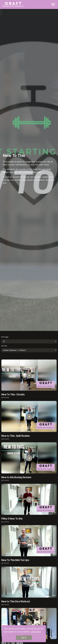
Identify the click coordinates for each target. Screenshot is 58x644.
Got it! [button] (24, 638)
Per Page (5, 337)
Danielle (6, 397)
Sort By (4, 346)
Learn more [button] (36, 632)
